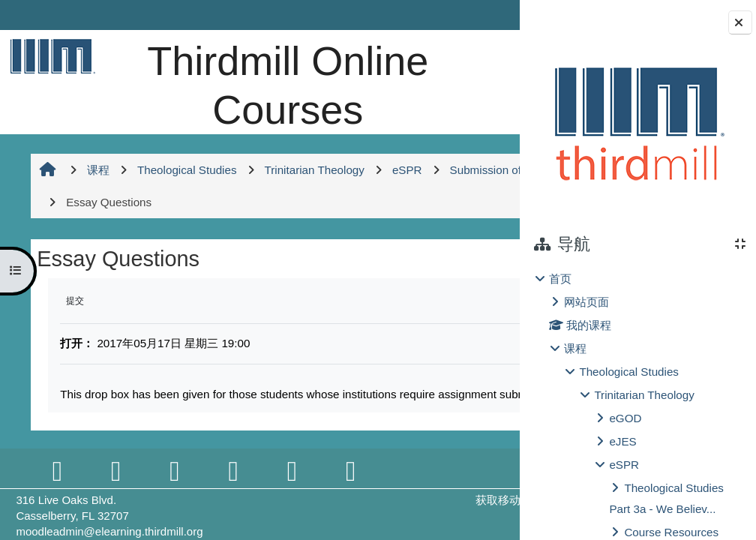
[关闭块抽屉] (740, 22)
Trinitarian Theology (644, 395)
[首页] (50, 56)
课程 (575, 348)
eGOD (625, 418)
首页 (560, 279)
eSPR (624, 465)
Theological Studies (629, 372)
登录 (482, 15)
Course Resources (671, 532)
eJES (622, 441)
